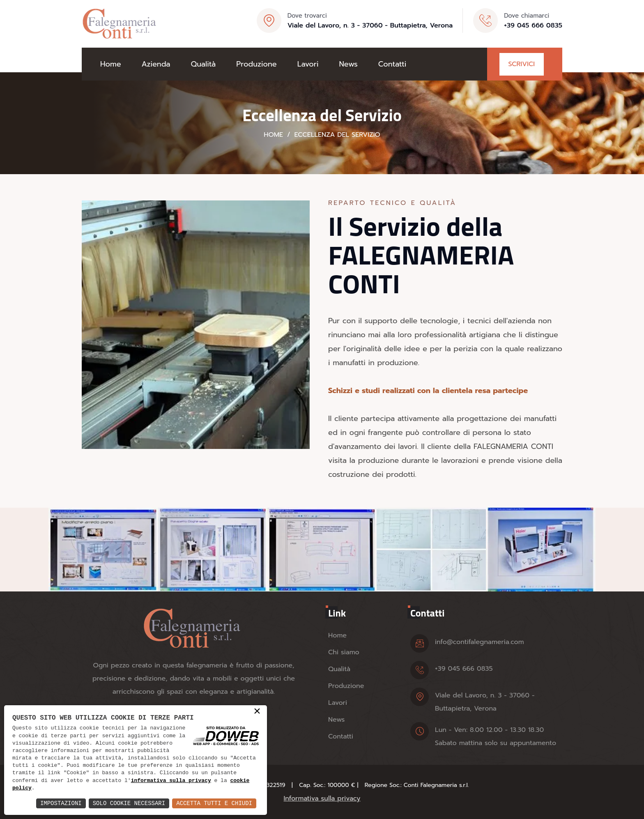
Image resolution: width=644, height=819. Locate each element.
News (348, 64)
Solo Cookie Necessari (129, 803)
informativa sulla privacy (171, 781)
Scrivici (522, 64)
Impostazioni (61, 803)
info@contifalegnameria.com (480, 642)
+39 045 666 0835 (533, 25)
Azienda (156, 64)
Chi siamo (344, 652)
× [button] (257, 712)
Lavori (308, 64)
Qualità (204, 64)
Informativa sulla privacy (322, 798)
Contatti (392, 64)
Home (111, 64)
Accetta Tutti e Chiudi (214, 803)
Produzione (256, 64)
